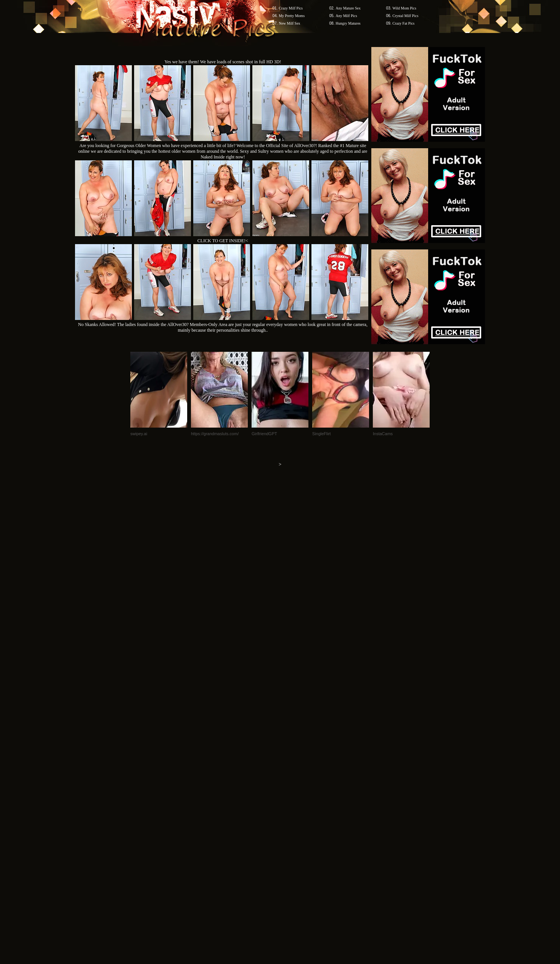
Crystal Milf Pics (405, 16)
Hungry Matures (348, 23)
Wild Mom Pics (404, 8)
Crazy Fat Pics (404, 23)
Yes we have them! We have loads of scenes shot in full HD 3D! (223, 62)
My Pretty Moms (292, 16)
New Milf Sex (290, 23)
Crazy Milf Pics (291, 8)
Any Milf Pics (346, 16)
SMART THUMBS (293, 819)
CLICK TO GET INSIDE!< (223, 241)
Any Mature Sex (348, 8)
